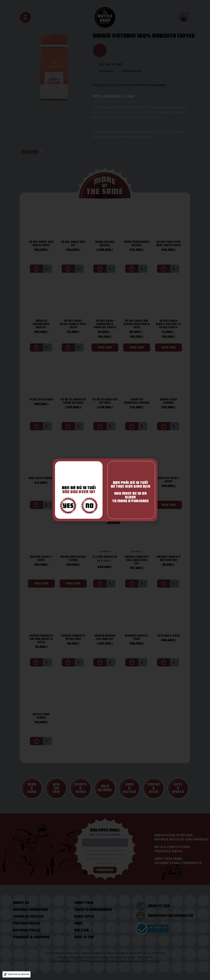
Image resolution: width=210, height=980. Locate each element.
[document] (105, 490)
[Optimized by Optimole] (16, 974)
